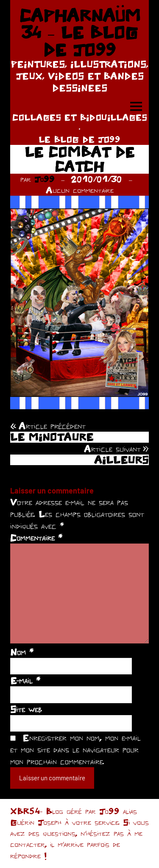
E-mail (25, 680)
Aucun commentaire (80, 190)
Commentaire (36, 538)
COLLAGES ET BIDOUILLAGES (80, 117)
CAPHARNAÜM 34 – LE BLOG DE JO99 (80, 32)
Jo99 (45, 179)
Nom (22, 652)
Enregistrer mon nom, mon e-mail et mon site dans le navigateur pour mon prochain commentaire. (75, 749)
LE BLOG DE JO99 (79, 139)
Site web (26, 709)
